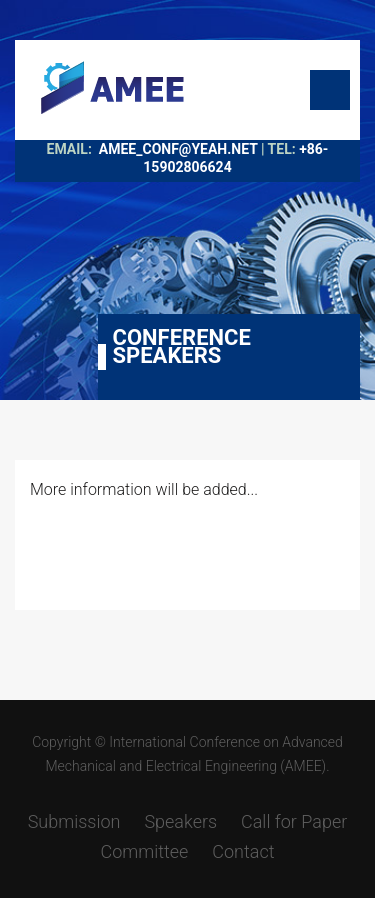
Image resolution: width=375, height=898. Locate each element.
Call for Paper (294, 821)
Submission (74, 821)
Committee (144, 851)
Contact (243, 851)
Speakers (180, 821)
